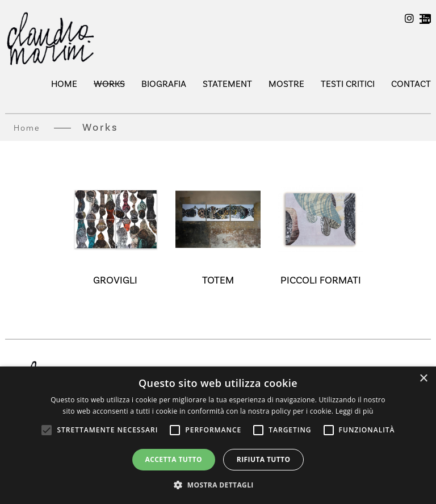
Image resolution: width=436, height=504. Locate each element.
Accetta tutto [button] (174, 459)
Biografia (164, 84)
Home (64, 84)
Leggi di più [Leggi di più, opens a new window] (355, 411)
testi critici (348, 84)
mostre (286, 84)
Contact (411, 84)
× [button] (423, 379)
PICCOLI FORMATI (321, 280)
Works (109, 84)
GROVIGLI (115, 280)
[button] (218, 485)
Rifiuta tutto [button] (264, 459)
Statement (227, 84)
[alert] (218, 435)
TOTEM (218, 280)
